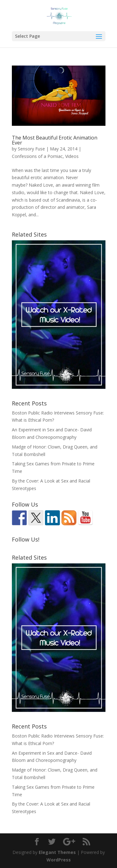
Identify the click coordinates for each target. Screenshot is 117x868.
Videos (72, 156)
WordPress (59, 860)
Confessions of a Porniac (37, 156)
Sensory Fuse (31, 149)
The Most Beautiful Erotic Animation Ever (55, 140)
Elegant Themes (57, 852)
